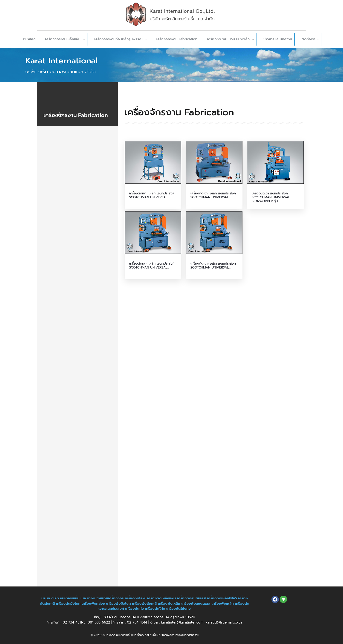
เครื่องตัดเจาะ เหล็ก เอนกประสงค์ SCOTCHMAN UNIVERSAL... (152, 196)
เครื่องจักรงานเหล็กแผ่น (65, 39)
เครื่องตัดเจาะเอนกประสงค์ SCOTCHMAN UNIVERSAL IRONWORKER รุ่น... (271, 197)
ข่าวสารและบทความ (278, 39)
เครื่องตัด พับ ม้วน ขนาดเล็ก (231, 39)
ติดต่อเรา (310, 39)
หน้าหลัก (29, 39)
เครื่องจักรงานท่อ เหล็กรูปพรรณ (121, 39)
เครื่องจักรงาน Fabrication (177, 39)
